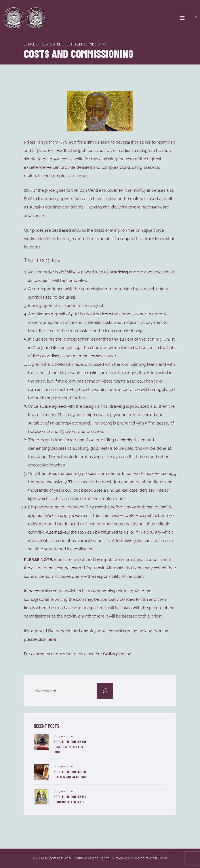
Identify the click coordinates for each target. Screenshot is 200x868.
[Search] (105, 691)
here (52, 639)
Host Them (159, 858)
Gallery (110, 654)
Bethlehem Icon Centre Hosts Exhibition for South (70, 747)
